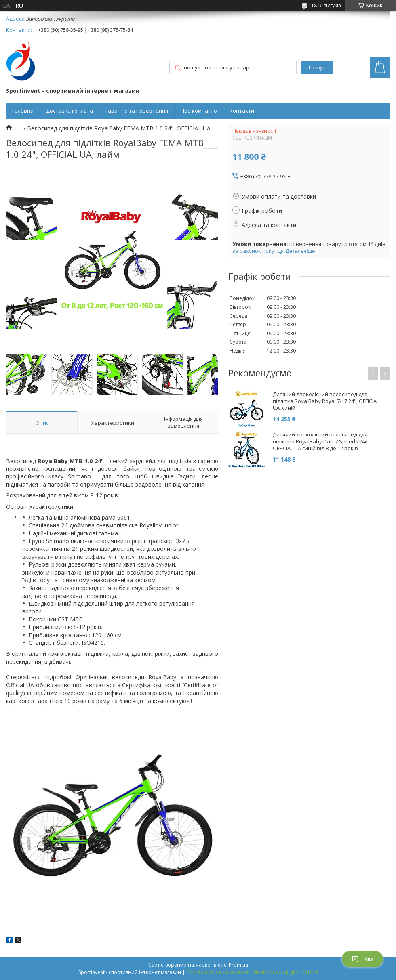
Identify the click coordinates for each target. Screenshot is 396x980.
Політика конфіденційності (286, 972)
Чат (362, 959)
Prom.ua (238, 965)
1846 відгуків (326, 5)
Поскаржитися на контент (217, 972)
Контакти (242, 111)
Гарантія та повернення (137, 111)
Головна (23, 111)
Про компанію (199, 111)
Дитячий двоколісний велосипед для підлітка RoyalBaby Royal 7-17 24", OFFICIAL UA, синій (326, 401)
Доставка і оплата (70, 111)
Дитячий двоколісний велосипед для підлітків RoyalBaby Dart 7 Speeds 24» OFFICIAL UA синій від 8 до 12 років (320, 442)
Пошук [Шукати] (317, 68)
